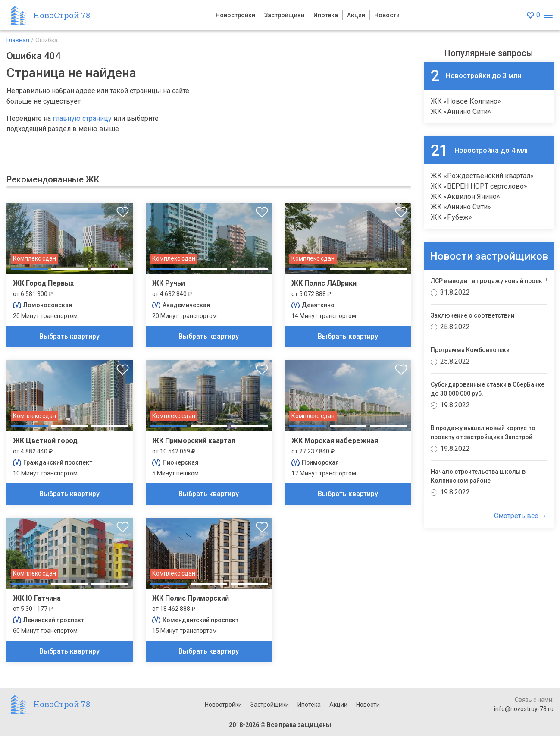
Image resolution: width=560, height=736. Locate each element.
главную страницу (82, 118)
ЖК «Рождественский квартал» (482, 176)
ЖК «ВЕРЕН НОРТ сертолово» (479, 186)
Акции (356, 15)
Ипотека (326, 15)
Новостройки (235, 15)
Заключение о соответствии (472, 315)
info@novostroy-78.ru (524, 709)
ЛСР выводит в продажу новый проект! (489, 281)
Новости (387, 15)
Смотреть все (516, 516)
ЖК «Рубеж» (451, 217)
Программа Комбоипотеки (470, 350)
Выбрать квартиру (69, 336)
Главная (18, 40)
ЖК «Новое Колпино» (466, 101)
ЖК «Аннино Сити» (461, 112)
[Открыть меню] (548, 15)
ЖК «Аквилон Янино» (465, 197)
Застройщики (284, 15)
